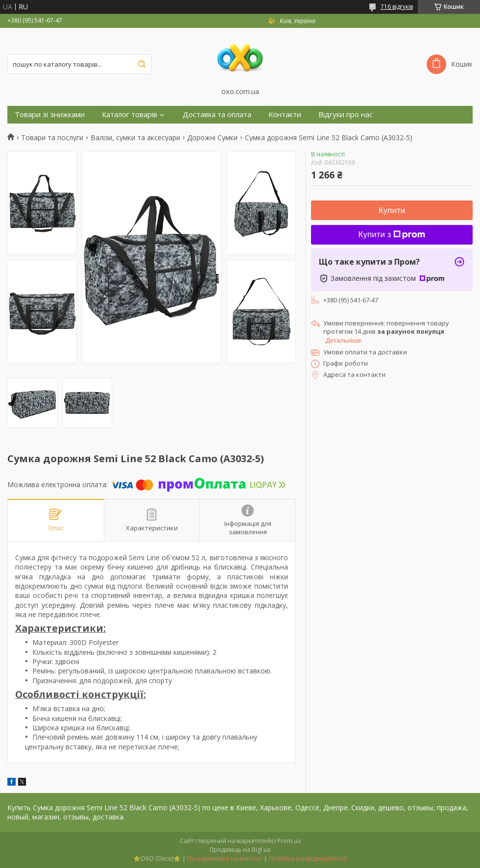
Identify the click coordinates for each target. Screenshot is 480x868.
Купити (392, 211)
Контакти (285, 114)
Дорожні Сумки (212, 138)
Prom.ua (289, 841)
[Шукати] (142, 64)
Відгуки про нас (346, 114)
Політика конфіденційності (308, 858)
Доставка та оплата (217, 114)
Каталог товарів (130, 114)
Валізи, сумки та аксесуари (135, 138)
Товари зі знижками (50, 114)
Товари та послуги (52, 138)
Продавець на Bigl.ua (240, 850)
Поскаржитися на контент (225, 858)
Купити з (392, 235)
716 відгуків (397, 7)
